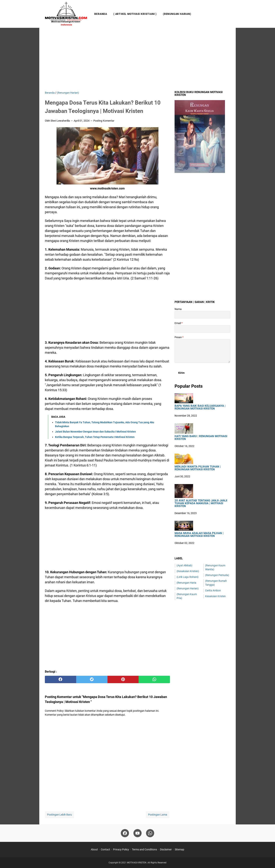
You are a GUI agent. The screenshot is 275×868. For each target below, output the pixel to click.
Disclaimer (166, 849)
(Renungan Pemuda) (217, 575)
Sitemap (179, 849)
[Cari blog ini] (228, 14)
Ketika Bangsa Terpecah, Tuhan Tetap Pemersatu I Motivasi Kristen (95, 437)
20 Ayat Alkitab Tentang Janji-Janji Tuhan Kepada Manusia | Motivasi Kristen (201, 503)
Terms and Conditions (144, 849)
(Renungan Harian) (177, 14)
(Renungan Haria (186, 583)
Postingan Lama (158, 815)
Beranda (101, 14)
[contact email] (202, 329)
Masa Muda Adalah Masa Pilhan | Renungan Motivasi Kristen (199, 535)
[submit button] (181, 373)
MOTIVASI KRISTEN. (137, 863)
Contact (105, 849)
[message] (202, 351)
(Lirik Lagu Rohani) (188, 577)
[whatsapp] (154, 679)
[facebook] (61, 679)
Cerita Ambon (213, 590)
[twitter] (92, 679)
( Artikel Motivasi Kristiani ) (135, 14)
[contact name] (202, 315)
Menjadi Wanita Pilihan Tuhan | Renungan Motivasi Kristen (198, 468)
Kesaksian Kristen (215, 596)
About (94, 849)
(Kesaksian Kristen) (188, 571)
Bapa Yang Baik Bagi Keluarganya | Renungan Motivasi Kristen (200, 407)
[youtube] (137, 833)
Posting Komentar (104, 121)
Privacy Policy (121, 849)
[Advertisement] (137, 59)
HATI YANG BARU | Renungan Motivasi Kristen (201, 438)
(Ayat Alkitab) (184, 565)
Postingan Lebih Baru (59, 815)
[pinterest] (123, 679)
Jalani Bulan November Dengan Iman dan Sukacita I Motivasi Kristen (95, 432)
